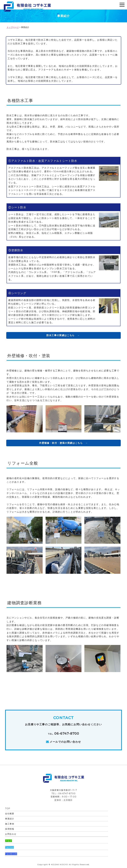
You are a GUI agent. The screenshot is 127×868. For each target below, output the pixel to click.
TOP (8, 808)
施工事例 (10, 824)
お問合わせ (11, 834)
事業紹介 (10, 819)
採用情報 (10, 829)
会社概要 (10, 814)
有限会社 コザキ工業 (39, 7)
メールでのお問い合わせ (65, 742)
